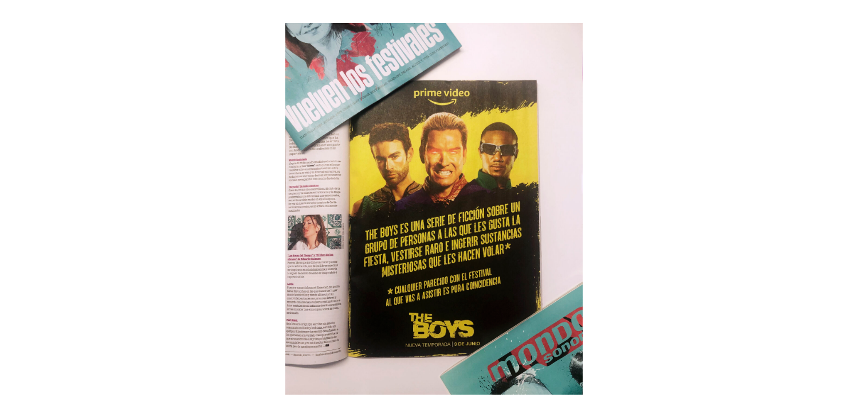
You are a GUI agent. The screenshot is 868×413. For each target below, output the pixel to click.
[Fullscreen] (859, 11)
